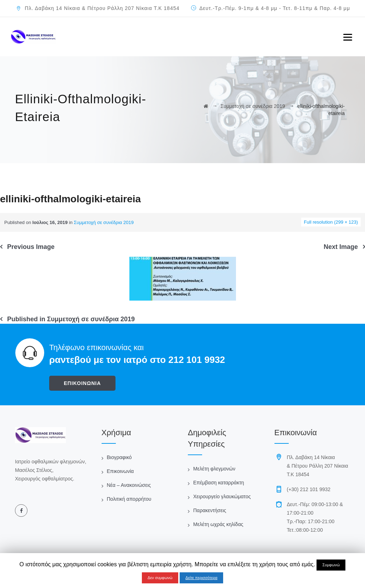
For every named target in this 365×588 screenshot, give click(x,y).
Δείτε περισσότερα (201, 578)
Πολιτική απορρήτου (129, 499)
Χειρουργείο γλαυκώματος (222, 496)
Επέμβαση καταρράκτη (219, 483)
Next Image (341, 247)
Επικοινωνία (120, 471)
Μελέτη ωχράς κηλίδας (218, 524)
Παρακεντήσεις (210, 510)
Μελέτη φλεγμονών (214, 469)
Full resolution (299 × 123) (331, 222)
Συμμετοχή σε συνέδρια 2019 (104, 222)
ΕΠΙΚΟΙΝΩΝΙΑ (82, 383)
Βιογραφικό (119, 457)
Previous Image (31, 247)
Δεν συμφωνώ (160, 578)
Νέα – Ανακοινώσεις (129, 485)
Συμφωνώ (331, 565)
